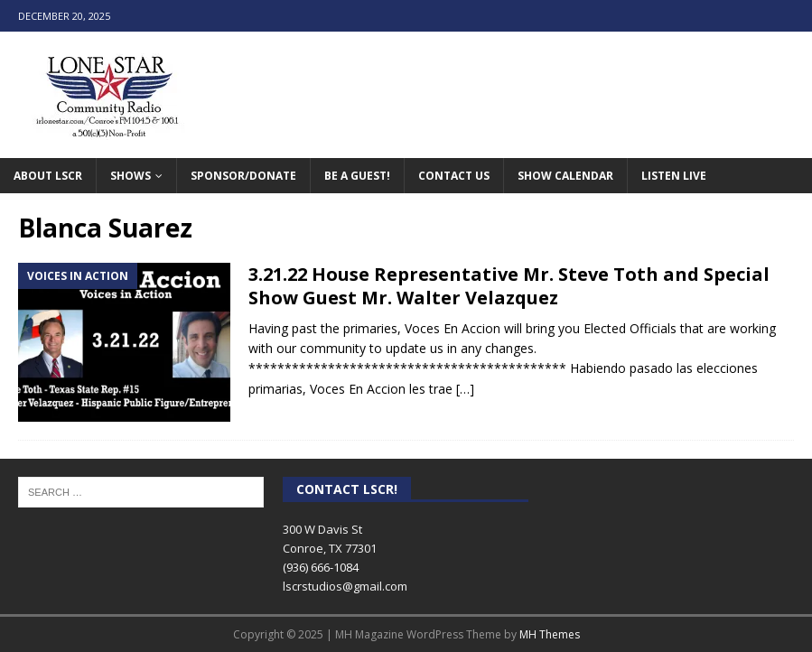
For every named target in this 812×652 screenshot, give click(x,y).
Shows (131, 176)
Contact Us (454, 176)
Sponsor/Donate (243, 176)
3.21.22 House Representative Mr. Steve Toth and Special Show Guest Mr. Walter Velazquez (509, 286)
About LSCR (48, 176)
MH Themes (550, 634)
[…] (465, 389)
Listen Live (674, 176)
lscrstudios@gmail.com (345, 586)
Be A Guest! (357, 176)
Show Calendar (565, 176)
